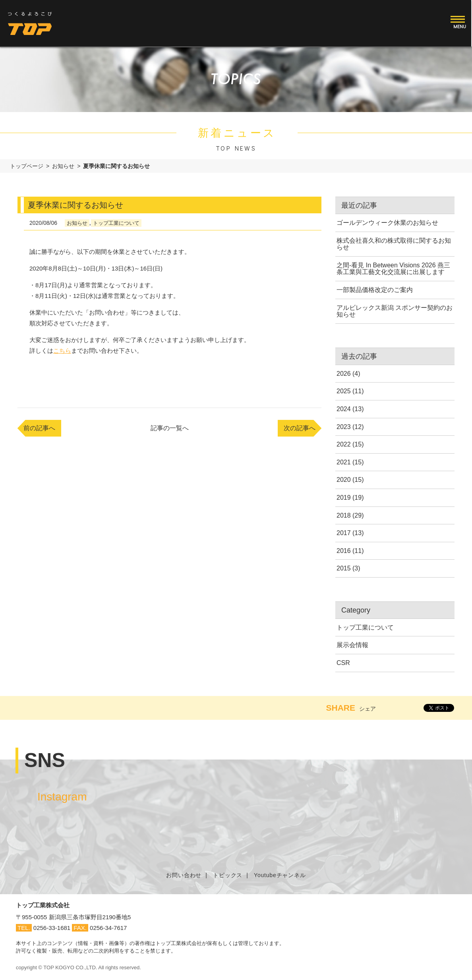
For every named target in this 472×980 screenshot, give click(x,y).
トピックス (228, 875)
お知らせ (63, 166)
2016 (344, 551)
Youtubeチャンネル (280, 875)
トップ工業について (116, 223)
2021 (344, 462)
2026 (344, 374)
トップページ (27, 166)
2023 (344, 427)
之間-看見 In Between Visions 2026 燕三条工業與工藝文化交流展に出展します (393, 269)
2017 (344, 533)
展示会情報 (352, 645)
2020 (344, 480)
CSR (343, 663)
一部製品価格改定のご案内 (375, 290)
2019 (344, 498)
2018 (344, 515)
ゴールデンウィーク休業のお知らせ (387, 223)
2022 (344, 444)
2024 (344, 409)
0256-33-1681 (52, 928)
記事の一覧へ (170, 428)
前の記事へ (39, 428)
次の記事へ (300, 428)
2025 (344, 391)
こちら (62, 351)
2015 (344, 568)
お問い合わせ (184, 875)
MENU (460, 26)
